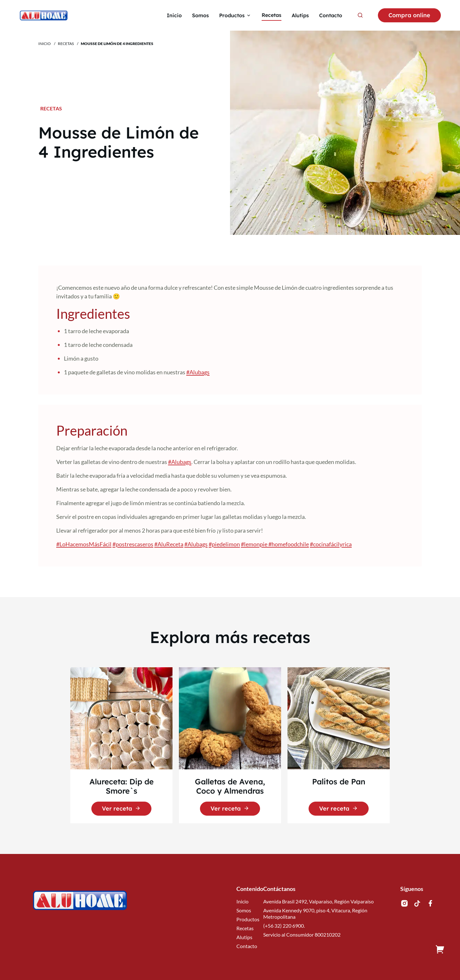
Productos (248, 919)
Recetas (66, 44)
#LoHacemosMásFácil (84, 544)
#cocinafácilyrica (331, 544)
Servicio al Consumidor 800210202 (302, 935)
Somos (244, 910)
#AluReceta (169, 544)
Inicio (45, 44)
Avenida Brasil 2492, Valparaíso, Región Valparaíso (318, 901)
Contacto (247, 946)
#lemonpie (255, 544)
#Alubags (198, 372)
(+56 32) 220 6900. (284, 926)
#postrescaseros (133, 544)
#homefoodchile (289, 544)
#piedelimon (224, 544)
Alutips (244, 937)
